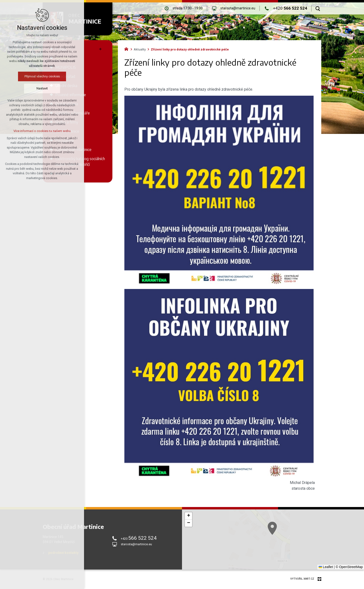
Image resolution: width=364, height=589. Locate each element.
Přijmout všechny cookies (32, 76)
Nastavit (32, 88)
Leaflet (326, 567)
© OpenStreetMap (349, 567)
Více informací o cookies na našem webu (32, 131)
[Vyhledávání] (318, 8)
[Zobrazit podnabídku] (100, 49)
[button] (188, 516)
